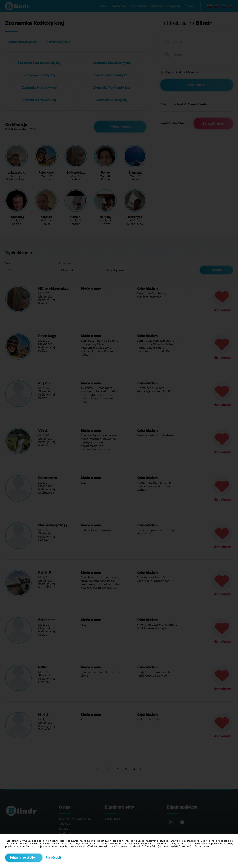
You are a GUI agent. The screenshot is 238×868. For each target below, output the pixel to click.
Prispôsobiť (53, 858)
